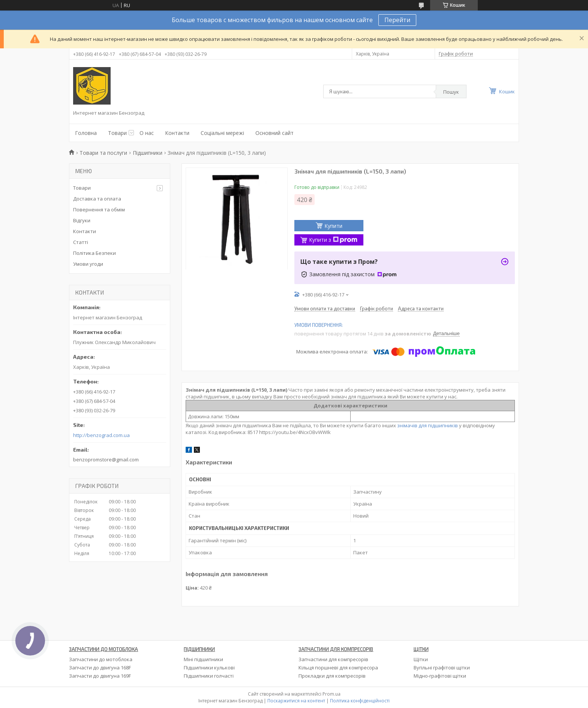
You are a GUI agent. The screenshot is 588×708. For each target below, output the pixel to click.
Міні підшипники (203, 659)
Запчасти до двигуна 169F (100, 676)
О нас (147, 133)
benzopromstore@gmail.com (106, 460)
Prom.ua (331, 694)
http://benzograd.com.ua (101, 435)
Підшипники (148, 153)
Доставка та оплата (97, 199)
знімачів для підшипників (427, 425)
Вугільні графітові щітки (442, 668)
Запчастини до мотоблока (101, 659)
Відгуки (82, 220)
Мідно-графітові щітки (440, 676)
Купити (333, 226)
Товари (117, 133)
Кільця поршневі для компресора (338, 668)
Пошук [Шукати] (451, 92)
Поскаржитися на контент (296, 701)
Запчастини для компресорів (333, 659)
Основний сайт (274, 133)
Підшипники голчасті (209, 676)
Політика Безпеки (94, 253)
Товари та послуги (103, 153)
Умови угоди (88, 264)
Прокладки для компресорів (332, 676)
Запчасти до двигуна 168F (100, 668)
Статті (81, 242)
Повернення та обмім (99, 210)
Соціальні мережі (222, 133)
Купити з (333, 240)
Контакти (177, 133)
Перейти (397, 20)
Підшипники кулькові (209, 668)
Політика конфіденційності (360, 701)
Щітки (421, 659)
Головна (86, 133)
